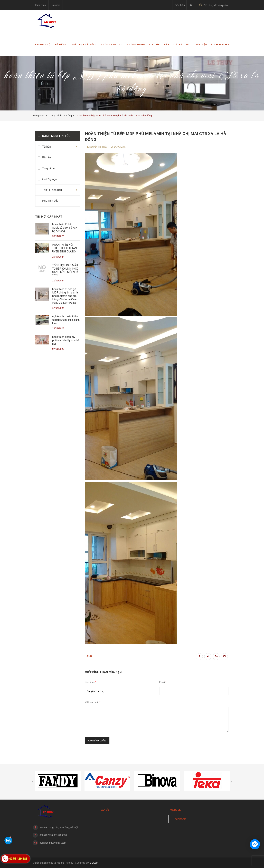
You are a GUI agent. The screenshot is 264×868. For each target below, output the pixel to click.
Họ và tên (91, 682)
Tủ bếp (60, 45)
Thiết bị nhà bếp (83, 45)
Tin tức (154, 45)
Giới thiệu (180, 5)
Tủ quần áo (49, 168)
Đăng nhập (40, 5)
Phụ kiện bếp (50, 201)
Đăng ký (56, 5)
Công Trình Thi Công (61, 116)
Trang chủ (43, 45)
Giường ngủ (50, 179)
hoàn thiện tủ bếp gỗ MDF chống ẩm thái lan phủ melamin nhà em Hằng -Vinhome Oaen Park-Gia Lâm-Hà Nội (66, 296)
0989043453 (220, 45)
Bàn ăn (47, 157)
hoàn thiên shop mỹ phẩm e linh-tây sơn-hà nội (66, 340)
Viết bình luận (93, 702)
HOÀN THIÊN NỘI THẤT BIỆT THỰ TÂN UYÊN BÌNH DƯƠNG (64, 248)
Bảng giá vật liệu (177, 45)
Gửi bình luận (97, 741)
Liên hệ (201, 45)
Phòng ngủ (136, 45)
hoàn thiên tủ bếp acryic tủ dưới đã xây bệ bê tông (65, 228)
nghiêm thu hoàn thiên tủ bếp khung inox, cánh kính (66, 320)
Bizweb (94, 863)
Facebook (179, 819)
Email (163, 682)
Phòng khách (112, 45)
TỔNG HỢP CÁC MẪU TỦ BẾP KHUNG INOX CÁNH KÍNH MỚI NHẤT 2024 (66, 270)
